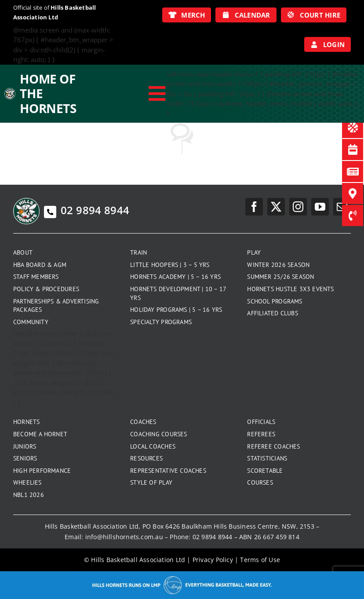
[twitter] (276, 207)
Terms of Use (260, 560)
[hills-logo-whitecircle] (10, 91)
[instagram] (298, 207)
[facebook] (254, 207)
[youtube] (320, 207)
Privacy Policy (213, 560)
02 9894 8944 (87, 210)
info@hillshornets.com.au (124, 537)
